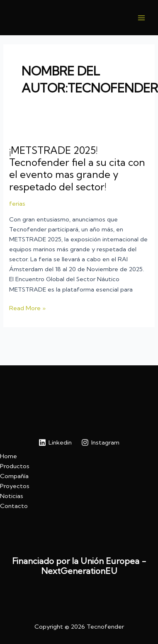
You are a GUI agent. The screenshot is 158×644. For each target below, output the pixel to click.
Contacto (14, 506)
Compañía (14, 476)
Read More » (27, 308)
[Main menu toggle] (141, 17)
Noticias (12, 496)
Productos (15, 466)
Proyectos (15, 486)
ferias (17, 204)
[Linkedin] (55, 442)
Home (9, 456)
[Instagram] (101, 442)
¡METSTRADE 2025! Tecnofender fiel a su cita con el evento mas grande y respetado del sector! (77, 168)
